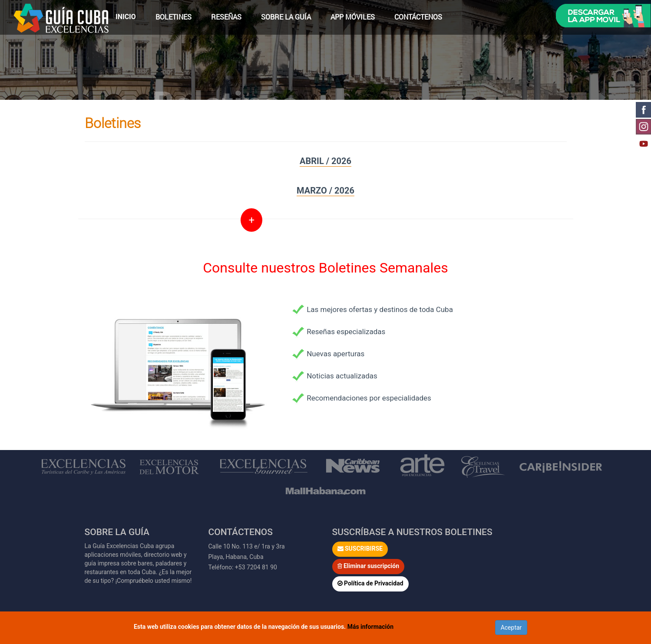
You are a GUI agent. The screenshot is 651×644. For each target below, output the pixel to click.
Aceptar (511, 628)
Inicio (126, 17)
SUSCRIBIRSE (360, 549)
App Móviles (353, 17)
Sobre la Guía (286, 17)
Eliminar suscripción (368, 566)
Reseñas (226, 17)
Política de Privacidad (370, 583)
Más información (370, 627)
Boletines (173, 17)
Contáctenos (418, 17)
